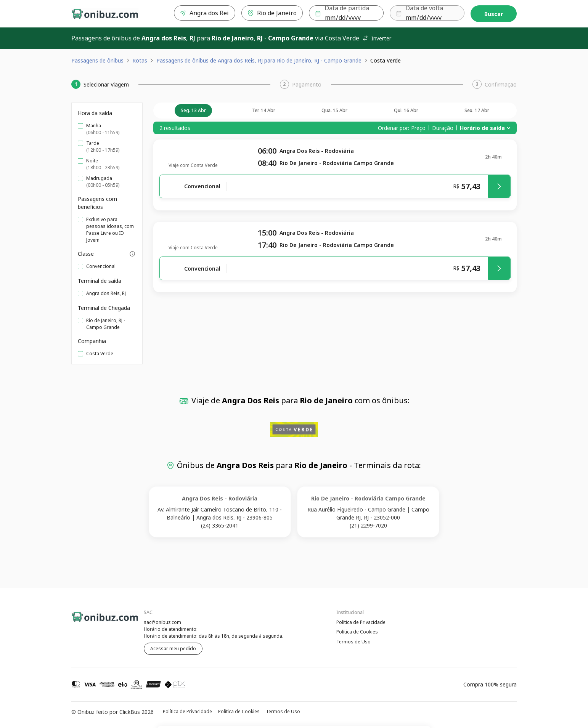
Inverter (377, 38)
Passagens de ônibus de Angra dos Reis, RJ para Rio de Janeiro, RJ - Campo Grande (259, 60)
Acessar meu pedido (173, 649)
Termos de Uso (353, 642)
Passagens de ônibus (97, 60)
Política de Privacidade (361, 622)
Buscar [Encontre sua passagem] (494, 14)
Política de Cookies (357, 632)
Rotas (140, 60)
